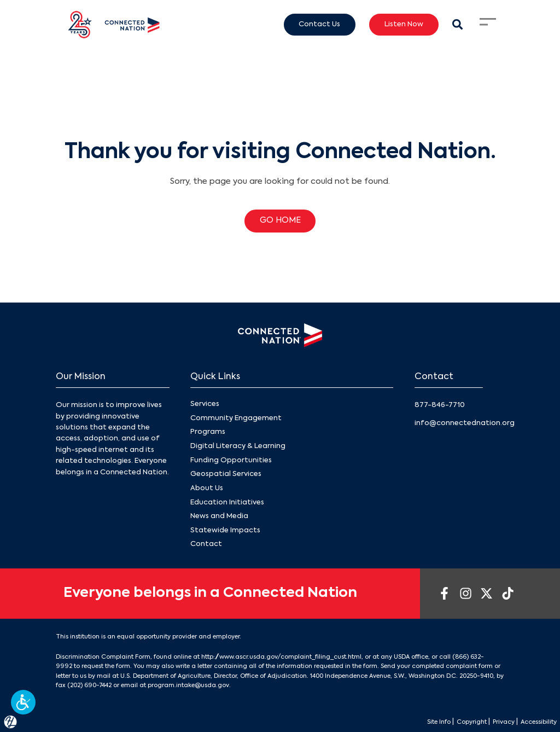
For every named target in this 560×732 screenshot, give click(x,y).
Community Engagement (236, 418)
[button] (23, 702)
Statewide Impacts (225, 530)
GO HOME (280, 220)
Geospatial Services (226, 474)
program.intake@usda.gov (188, 685)
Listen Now (404, 24)
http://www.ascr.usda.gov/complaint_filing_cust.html (281, 657)
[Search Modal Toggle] (457, 24)
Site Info (417, 721)
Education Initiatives (227, 502)
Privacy (494, 721)
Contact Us (319, 24)
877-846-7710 (440, 405)
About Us (207, 488)
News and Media (219, 516)
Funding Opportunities (231, 460)
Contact (206, 544)
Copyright (457, 721)
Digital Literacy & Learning (238, 446)
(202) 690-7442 (89, 685)
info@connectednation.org (465, 423)
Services (205, 404)
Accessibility (535, 721)
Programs (208, 432)
